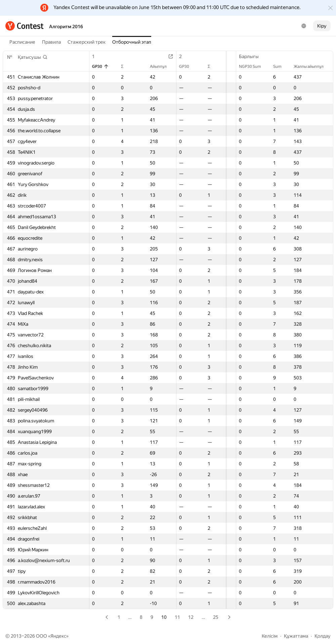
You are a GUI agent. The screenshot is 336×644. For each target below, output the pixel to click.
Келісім (270, 636)
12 (191, 617)
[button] (33, 57)
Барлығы (252, 56)
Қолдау (323, 636)
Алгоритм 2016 (66, 27)
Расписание (22, 42)
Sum (281, 66)
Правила (51, 42)
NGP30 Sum (253, 66)
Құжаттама (296, 636)
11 (177, 617)
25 (216, 617)
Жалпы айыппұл (312, 66)
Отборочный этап (132, 42)
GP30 (100, 66)
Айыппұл (151, 66)
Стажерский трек (87, 42)
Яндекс (58, 636)
